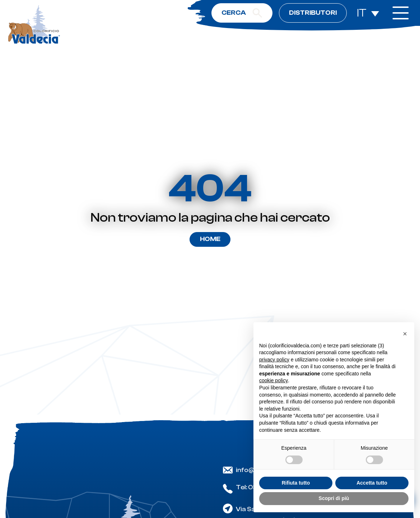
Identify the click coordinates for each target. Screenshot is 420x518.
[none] (368, 13)
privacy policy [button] (274, 360)
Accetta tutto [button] (372, 483)
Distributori (313, 13)
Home (210, 239)
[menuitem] (368, 13)
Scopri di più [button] (334, 498)
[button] (405, 334)
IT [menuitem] (362, 13)
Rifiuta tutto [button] (296, 483)
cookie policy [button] (274, 380)
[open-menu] (400, 13)
